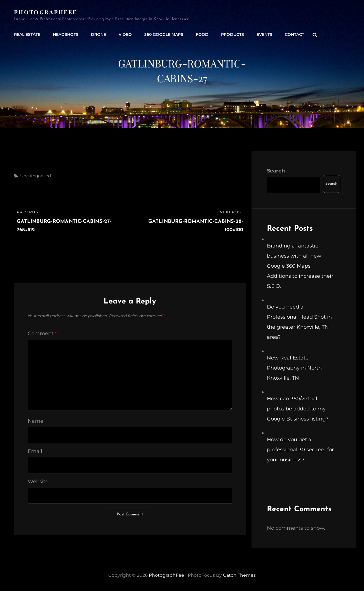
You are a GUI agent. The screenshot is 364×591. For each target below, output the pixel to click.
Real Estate (27, 34)
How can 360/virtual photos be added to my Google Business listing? (298, 409)
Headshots (66, 34)
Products (233, 34)
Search (276, 171)
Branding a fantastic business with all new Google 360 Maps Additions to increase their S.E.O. (300, 266)
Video (125, 34)
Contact (294, 34)
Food (202, 34)
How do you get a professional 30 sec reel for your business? (300, 450)
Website (38, 482)
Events (264, 34)
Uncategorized (36, 176)
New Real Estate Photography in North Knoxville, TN (294, 368)
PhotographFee (46, 12)
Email (35, 451)
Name (36, 421)
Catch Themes (239, 575)
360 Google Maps (164, 34)
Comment (42, 333)
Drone (98, 34)
